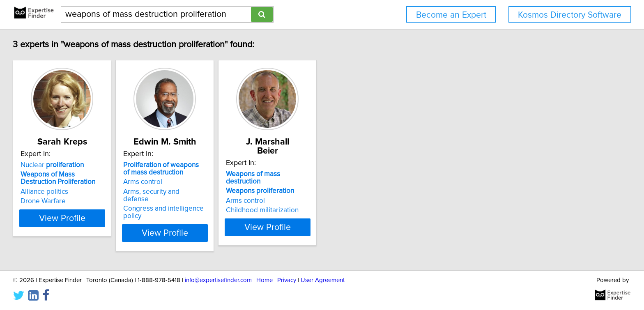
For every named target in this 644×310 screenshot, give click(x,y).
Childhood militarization (305, 194)
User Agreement (323, 280)
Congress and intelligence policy (195, 201)
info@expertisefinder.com (218, 280)
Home (264, 280)
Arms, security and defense (187, 192)
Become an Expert (451, 15)
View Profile (74, 218)
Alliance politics (46, 192)
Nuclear (53, 165)
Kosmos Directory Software (570, 15)
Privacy (287, 280)
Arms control (164, 182)
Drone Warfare (44, 201)
